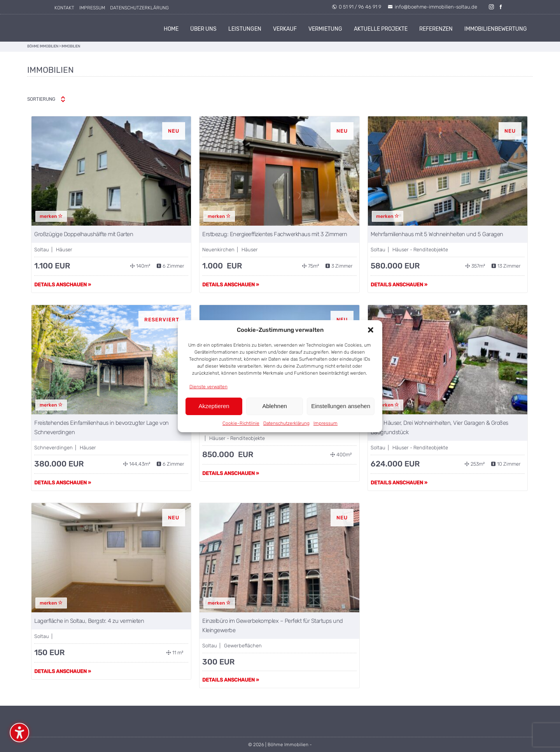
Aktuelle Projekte (381, 29)
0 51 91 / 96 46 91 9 (356, 7)
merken (51, 216)
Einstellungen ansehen (341, 406)
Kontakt (64, 8)
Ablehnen (274, 406)
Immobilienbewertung (496, 29)
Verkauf (285, 29)
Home (171, 29)
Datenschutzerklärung (286, 423)
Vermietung (325, 29)
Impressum (325, 423)
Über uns (203, 29)
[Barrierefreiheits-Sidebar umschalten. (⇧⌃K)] (19, 733)
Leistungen (245, 29)
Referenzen (436, 29)
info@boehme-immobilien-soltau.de (432, 7)
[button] (371, 330)
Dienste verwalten (208, 387)
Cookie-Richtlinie (241, 423)
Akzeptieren (214, 406)
